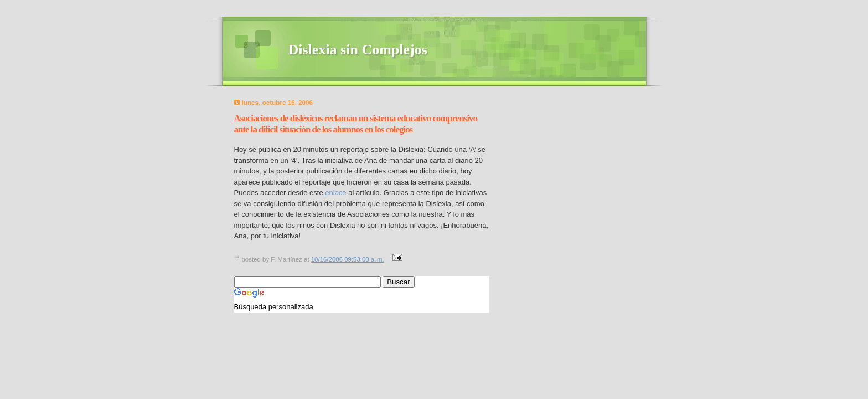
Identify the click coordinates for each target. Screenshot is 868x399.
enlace (335, 193)
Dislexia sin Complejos (358, 50)
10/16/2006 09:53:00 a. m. (348, 259)
